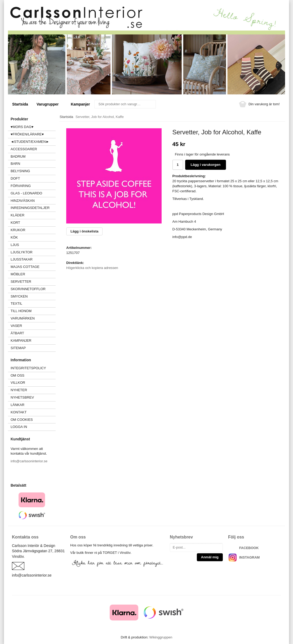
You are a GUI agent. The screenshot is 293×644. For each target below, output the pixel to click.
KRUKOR (18, 230)
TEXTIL (33, 303)
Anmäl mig (210, 557)
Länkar (17, 405)
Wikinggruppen (161, 637)
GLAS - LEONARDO (26, 193)
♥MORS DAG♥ (22, 127)
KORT (15, 223)
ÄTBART (33, 333)
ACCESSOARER (33, 149)
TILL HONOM (21, 311)
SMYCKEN (33, 296)
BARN (15, 164)
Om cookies (22, 420)
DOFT (33, 178)
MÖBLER (18, 274)
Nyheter (19, 390)
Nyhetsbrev (22, 397)
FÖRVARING (21, 186)
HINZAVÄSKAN (23, 201)
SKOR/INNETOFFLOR (28, 289)
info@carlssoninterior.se (29, 461)
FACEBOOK (249, 548)
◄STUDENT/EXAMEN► (30, 142)
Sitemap (18, 348)
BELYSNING (20, 171)
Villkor (18, 383)
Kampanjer (80, 104)
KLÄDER (33, 215)
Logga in (19, 427)
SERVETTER (21, 282)
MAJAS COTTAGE (25, 267)
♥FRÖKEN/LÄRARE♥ (27, 134)
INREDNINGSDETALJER (30, 208)
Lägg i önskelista (84, 231)
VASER (16, 326)
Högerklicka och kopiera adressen (92, 268)
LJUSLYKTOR (22, 252)
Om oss (17, 375)
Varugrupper (49, 104)
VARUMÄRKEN (33, 318)
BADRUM (18, 156)
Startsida (20, 104)
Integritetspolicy (28, 368)
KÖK (14, 237)
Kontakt (19, 412)
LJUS (33, 245)
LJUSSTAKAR (22, 259)
